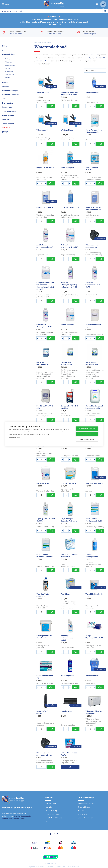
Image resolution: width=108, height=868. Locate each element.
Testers (5, 82)
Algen (91, 58)
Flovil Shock (65, 594)
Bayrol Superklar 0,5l (69, 675)
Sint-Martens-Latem (17, 819)
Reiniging (6, 86)
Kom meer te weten (15, 437)
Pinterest (58, 834)
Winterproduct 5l (92, 675)
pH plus (81, 811)
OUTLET (5, 132)
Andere (7, 78)
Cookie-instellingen (87, 439)
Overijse (17, 816)
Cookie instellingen (73, 867)
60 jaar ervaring (51, 811)
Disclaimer (50, 867)
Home (37, 42)
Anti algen (8, 59)
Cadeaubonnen (8, 124)
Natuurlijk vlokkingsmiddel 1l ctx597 (68, 638)
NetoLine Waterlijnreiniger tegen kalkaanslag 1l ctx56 (70, 285)
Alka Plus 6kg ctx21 (44, 483)
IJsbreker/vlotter (67, 711)
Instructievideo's (51, 803)
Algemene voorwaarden (37, 867)
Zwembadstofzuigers (86, 803)
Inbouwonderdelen (9, 111)
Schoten (5, 819)
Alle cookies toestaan (87, 429)
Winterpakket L (67, 130)
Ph (97, 55)
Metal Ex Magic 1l (68, 168)
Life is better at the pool (53, 818)
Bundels (6, 128)
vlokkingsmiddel (100, 58)
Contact (48, 821)
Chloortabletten (84, 807)
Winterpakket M (43, 92)
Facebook (51, 834)
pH (3, 50)
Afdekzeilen (7, 119)
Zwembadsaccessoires (11, 95)
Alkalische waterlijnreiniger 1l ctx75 (93, 285)
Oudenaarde (26, 816)
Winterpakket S (42, 130)
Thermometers (8, 103)
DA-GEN (8, 68)
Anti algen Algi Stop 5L (94, 483)
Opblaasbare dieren (85, 818)
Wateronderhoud (9, 54)
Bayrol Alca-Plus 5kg (69, 483)
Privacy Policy (60, 867)
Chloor (4, 46)
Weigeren (87, 434)
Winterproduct (10, 71)
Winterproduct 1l (92, 92)
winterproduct (41, 61)
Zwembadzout (10, 74)
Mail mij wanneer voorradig (70, 767)
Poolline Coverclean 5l (45, 207)
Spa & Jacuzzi (7, 107)
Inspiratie (48, 807)
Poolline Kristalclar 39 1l (70, 207)
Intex (4, 99)
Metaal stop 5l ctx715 (69, 325)
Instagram (54, 834)
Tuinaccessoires (8, 115)
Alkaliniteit (8, 62)
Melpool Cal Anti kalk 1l (45, 168)
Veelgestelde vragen (52, 814)
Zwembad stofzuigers (10, 90)
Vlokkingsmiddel (10, 65)
